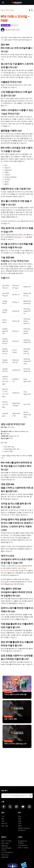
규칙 (3, 821)
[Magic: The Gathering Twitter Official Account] (10, 807)
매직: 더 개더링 (6, 841)
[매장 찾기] (31, 796)
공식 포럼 (24, 237)
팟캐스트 (4, 823)
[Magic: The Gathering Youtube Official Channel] (23, 807)
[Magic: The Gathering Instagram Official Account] (29, 807)
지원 (20, 823)
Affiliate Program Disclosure (24, 829)
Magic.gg (4, 582)
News (3, 10)
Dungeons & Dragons (22, 842)
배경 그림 (4, 826)
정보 (20, 816)
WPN (20, 826)
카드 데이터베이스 (7, 852)
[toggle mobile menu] (3, 2)
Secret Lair (5, 855)
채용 (20, 821)
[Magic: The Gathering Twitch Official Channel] (17, 807)
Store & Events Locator (6, 849)
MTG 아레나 (10, 10)
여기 (10, 250)
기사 (3, 816)
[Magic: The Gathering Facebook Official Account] (4, 807)
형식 (3, 819)
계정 (20, 819)
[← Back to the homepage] (17, 2)
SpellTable (5, 857)
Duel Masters (23, 845)
